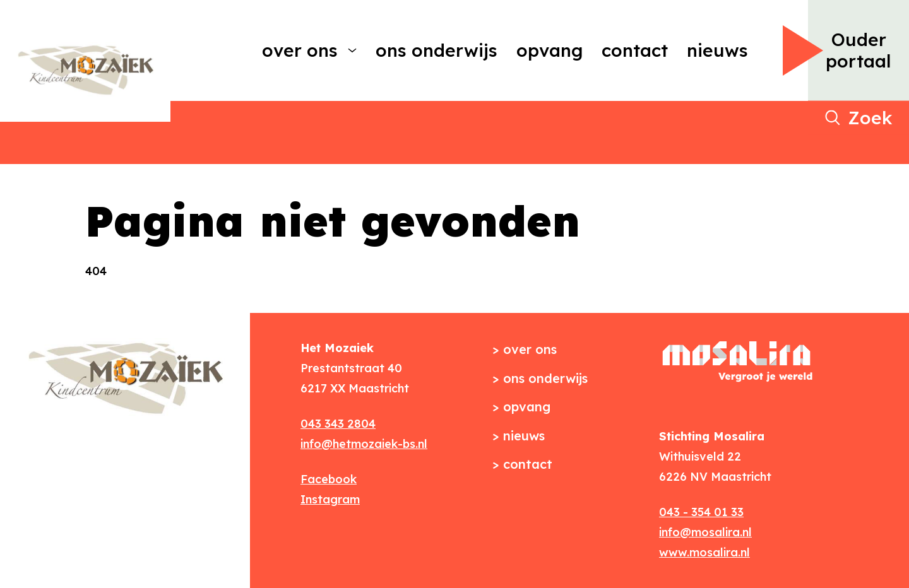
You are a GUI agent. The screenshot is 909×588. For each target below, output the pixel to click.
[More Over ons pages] (352, 50)
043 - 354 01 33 (701, 512)
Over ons (300, 50)
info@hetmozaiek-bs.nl (364, 444)
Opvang (550, 50)
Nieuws (717, 50)
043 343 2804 (338, 424)
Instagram (330, 499)
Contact (635, 50)
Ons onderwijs (437, 50)
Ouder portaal (858, 50)
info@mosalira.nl (705, 532)
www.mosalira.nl (704, 552)
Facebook (329, 479)
